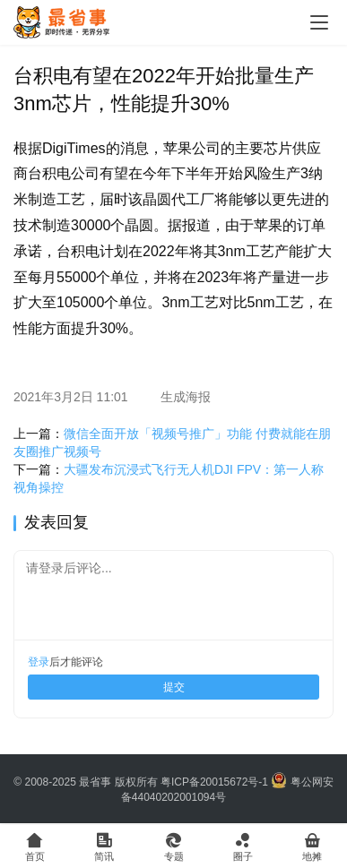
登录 (39, 662)
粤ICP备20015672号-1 (214, 782)
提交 (174, 687)
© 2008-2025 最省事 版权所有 (85, 782)
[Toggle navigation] (319, 22)
